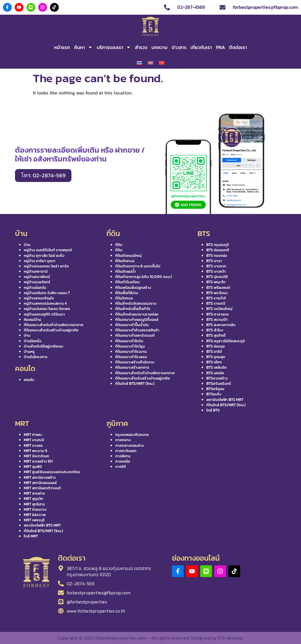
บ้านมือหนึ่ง (33, 341)
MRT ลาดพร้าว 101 (38, 461)
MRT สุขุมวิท (34, 499)
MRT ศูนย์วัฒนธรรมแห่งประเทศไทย (52, 472)
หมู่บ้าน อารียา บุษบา (40, 261)
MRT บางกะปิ (34, 440)
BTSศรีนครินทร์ (219, 383)
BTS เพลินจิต (217, 367)
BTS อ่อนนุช (216, 346)
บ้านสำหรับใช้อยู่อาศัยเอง (44, 346)
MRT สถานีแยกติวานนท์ (42, 488)
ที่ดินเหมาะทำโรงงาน (131, 351)
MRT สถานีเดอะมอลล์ (40, 483)
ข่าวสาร (179, 47)
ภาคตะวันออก (126, 451)
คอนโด (29, 380)
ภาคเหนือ (123, 461)
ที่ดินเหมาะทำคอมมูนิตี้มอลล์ (137, 320)
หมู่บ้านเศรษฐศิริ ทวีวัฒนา (44, 314)
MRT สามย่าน (34, 493)
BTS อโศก (214, 362)
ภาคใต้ (121, 467)
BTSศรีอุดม (215, 389)
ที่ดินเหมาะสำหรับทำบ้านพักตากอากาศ (54, 325)
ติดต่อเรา (238, 47)
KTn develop (230, 638)
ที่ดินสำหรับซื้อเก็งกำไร (133, 309)
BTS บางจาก (216, 266)
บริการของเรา (114, 47)
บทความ (159, 47)
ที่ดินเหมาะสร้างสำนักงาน (135, 362)
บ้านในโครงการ (36, 357)
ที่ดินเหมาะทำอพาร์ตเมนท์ (135, 335)
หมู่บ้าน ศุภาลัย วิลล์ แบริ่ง (44, 256)
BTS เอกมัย (215, 373)
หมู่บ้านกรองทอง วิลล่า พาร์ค (46, 266)
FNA (220, 47)
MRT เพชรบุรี (34, 520)
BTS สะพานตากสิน (221, 325)
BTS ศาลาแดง (218, 314)
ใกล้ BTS (213, 410)
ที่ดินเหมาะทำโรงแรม (131, 357)
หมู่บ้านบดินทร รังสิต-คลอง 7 (47, 293)
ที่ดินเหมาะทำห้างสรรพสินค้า (137, 330)
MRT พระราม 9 (36, 451)
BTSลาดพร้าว (217, 378)
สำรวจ (141, 47)
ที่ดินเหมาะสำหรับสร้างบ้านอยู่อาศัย (51, 330)
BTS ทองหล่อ (217, 256)
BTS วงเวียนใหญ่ (219, 309)
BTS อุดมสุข (216, 357)
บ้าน (27, 245)
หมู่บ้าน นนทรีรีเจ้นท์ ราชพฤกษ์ (48, 250)
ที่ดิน (119, 245)
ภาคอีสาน (123, 456)
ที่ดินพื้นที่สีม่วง (127, 293)
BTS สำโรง (215, 330)
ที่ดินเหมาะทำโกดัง (129, 341)
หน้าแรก (62, 47)
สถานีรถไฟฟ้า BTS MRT (225, 400)
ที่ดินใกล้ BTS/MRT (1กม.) (135, 383)
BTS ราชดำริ (216, 298)
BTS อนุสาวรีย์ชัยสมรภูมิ (226, 341)
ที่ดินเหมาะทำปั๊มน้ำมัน (132, 325)
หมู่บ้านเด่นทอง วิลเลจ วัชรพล (47, 309)
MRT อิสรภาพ (35, 515)
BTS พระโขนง (217, 293)
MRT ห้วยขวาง (35, 509)
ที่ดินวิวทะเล (124, 298)
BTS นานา (214, 261)
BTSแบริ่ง (214, 394)
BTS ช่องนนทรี (218, 250)
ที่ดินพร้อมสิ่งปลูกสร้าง (133, 288)
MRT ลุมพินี (33, 467)
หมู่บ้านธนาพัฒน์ (37, 277)
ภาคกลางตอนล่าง (129, 445)
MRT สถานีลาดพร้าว (40, 477)
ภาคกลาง (123, 440)
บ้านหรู (29, 351)
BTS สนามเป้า (217, 320)
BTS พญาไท (216, 282)
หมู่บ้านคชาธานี (36, 271)
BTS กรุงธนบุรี (218, 245)
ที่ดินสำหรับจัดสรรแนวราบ (136, 303)
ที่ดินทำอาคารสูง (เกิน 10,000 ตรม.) (143, 277)
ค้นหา (83, 47)
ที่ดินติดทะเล (125, 261)
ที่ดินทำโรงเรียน (127, 282)
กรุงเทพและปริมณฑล (132, 435)
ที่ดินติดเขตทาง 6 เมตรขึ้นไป (138, 266)
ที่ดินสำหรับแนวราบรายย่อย (137, 314)
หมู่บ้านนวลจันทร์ (37, 282)
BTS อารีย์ (214, 351)
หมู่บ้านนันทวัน (35, 288)
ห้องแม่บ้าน (32, 320)
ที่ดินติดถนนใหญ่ (128, 256)
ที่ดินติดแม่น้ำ (126, 271)
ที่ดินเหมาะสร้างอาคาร (132, 367)
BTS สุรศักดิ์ (216, 335)
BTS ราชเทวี (216, 303)
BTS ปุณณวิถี (217, 277)
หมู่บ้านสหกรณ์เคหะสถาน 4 (45, 303)
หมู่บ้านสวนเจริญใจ (39, 298)
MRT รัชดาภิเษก (36, 456)
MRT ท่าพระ (33, 435)
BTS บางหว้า (216, 271)
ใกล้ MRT (31, 536)
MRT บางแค (33, 445)
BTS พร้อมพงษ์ (218, 288)
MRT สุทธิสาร (34, 504)
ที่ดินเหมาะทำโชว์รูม (130, 346)
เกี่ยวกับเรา (201, 47)
